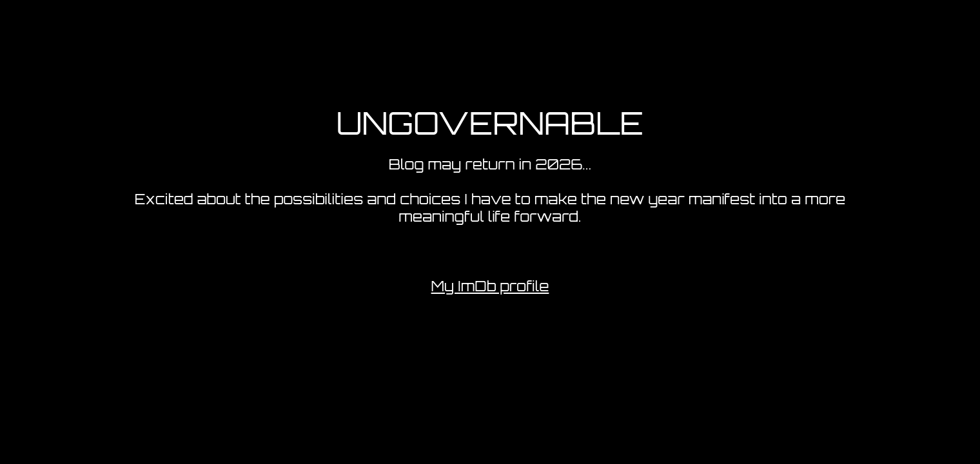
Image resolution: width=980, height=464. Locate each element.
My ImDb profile (490, 286)
